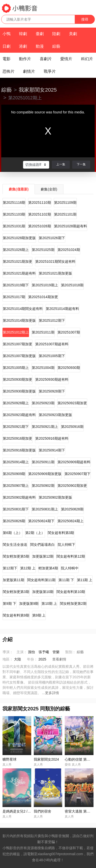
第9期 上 (39, 615)
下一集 (81, 164)
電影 (6, 59)
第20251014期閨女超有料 (23, 309)
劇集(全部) (49, 189)
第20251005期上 (16, 368)
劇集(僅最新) (19, 189)
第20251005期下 (52, 356)
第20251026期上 (16, 250)
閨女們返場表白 (42, 545)
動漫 (40, 46)
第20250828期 (72, 509)
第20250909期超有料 (74, 462)
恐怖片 (8, 71)
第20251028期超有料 (70, 226)
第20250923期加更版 (55, 415)
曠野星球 (9, 759)
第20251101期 (65, 214)
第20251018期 (72, 285)
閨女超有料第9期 (16, 615)
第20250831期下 (16, 509)
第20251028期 (39, 226)
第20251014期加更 (43, 297)
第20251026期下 (52, 238)
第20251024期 (69, 250)
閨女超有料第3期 (61, 533)
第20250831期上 (45, 509)
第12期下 (10, 568)
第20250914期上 (16, 462)
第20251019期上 (45, 285)
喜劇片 (46, 59)
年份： (32, 659)
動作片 (25, 59)
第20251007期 (69, 332)
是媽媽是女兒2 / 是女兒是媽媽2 (27, 811)
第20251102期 (39, 214)
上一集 (61, 164)
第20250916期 (72, 427)
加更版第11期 (13, 580)
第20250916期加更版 (19, 450)
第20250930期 (69, 368)
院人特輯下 (66, 545)
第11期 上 (85, 580)
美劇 (73, 34)
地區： (8, 659)
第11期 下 (66, 580)
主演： (22, 652)
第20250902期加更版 (55, 497)
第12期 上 (28, 568)
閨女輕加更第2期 (73, 604)
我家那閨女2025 (38, 90)
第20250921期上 (45, 427)
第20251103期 (14, 214)
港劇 (23, 46)
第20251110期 (39, 203)
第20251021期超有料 (19, 273)
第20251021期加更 (17, 261)
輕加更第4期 (48, 568)
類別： (70, 652)
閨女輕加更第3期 (16, 592)
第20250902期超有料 (19, 497)
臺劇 (40, 34)
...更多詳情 (50, 693)
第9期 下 (9, 604)
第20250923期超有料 (19, 415)
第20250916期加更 (17, 438)
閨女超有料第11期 (41, 580)
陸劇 (56, 34)
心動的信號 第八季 (79, 759)
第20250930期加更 (17, 379)
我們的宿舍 (42, 811)
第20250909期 (14, 474)
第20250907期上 (16, 486)
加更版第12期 (43, 556)
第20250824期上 (70, 521)
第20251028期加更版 (19, 238)
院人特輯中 (70, 568)
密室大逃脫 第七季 (79, 811)
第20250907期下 (77, 474)
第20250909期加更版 (45, 474)
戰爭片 (50, 71)
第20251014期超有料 (62, 309)
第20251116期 (14, 203)
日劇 (6, 46)
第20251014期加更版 (19, 320)
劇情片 (29, 71)
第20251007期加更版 (19, 356)
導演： (8, 652)
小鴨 (6, 34)
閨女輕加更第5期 (16, 556)
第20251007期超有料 (52, 344)
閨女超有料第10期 (71, 592)
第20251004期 (43, 368)
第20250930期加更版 (19, 391)
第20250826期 (14, 521)
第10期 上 (49, 604)
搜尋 (85, 19)
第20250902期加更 (72, 486)
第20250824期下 (41, 521)
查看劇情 (59, 659)
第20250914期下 (52, 450)
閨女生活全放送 (15, 545)
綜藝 (56, 46)
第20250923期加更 (72, 403)
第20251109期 (65, 203)
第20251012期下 (52, 320)
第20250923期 (43, 403)
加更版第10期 (43, 592)
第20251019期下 (16, 285)
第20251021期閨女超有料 (55, 261)
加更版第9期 (29, 604)
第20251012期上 (16, 332)
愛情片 (66, 59)
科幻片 (87, 59)
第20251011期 (43, 332)
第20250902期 (43, 486)
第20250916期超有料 (52, 438)
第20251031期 (14, 226)
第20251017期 (14, 297)
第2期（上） (35, 533)
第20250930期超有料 (52, 379)
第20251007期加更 (17, 344)
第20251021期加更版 (55, 273)
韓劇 (23, 34)
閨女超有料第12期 (71, 556)
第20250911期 (43, 462)
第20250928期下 (52, 391)
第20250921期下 (16, 427)
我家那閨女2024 (46, 759)
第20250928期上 (16, 403)
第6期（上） (12, 533)
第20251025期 (43, 250)
